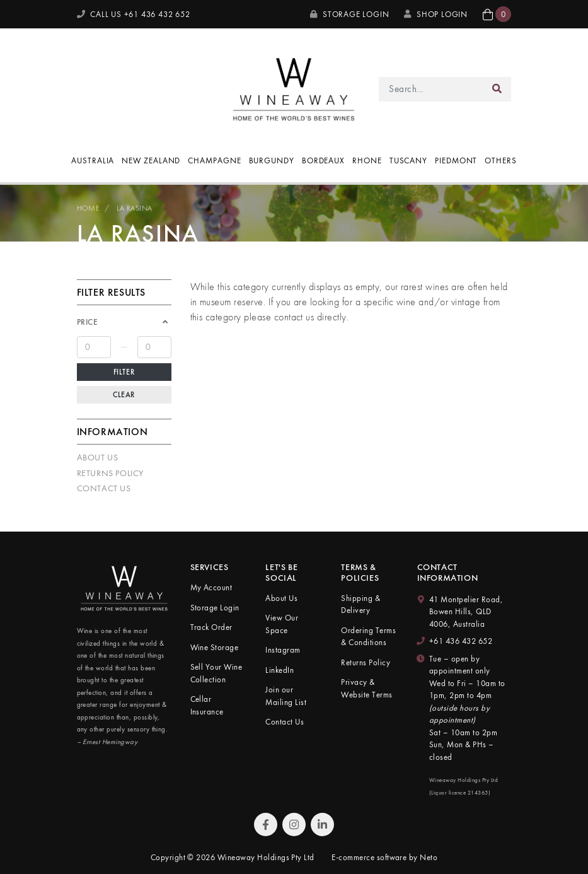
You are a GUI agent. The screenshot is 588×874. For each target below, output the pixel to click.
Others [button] (500, 160)
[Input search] (431, 89)
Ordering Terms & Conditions (368, 637)
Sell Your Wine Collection (216, 673)
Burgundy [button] (272, 160)
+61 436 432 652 (461, 641)
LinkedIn (280, 670)
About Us (98, 457)
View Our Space (282, 624)
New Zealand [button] (151, 160)
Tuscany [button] (408, 160)
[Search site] (497, 89)
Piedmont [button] (456, 160)
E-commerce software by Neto (384, 857)
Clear (124, 395)
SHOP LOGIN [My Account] (436, 14)
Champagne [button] (214, 160)
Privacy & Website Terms (366, 688)
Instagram (283, 650)
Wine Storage (215, 647)
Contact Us (104, 488)
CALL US (134, 14)
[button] (497, 14)
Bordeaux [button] (323, 160)
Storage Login (349, 14)
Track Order (211, 627)
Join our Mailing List (286, 696)
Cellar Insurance (207, 705)
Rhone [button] (367, 160)
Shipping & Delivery (360, 604)
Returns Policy (110, 473)
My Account (211, 587)
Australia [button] (93, 160)
